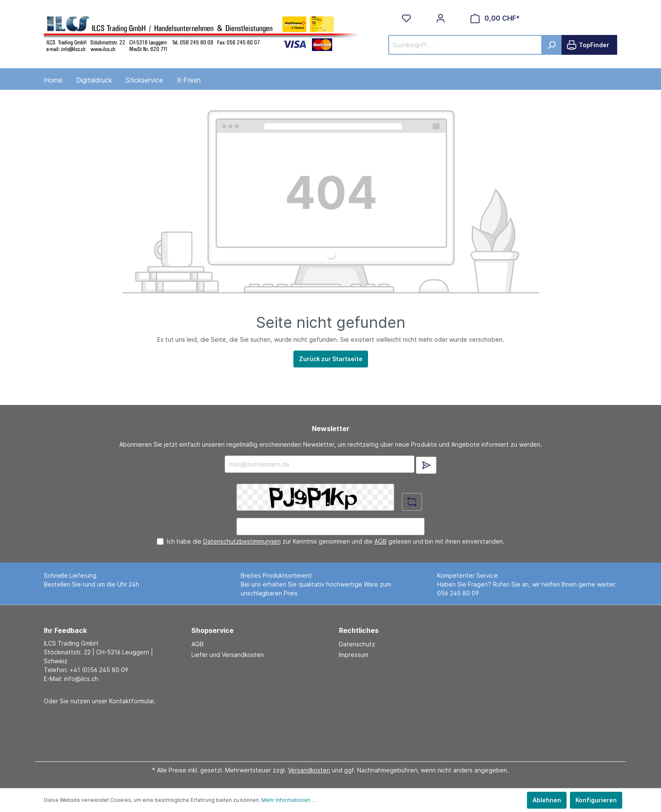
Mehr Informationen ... (288, 800)
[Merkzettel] (406, 18)
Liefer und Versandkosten (228, 655)
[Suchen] (552, 45)
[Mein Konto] (441, 18)
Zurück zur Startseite (331, 359)
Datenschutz (357, 644)
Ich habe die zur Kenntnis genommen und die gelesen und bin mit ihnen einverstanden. (336, 541)
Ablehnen (547, 800)
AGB (380, 541)
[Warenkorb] (495, 18)
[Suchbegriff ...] (465, 45)
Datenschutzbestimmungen (242, 541)
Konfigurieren (596, 800)
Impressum (354, 655)
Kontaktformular (132, 701)
